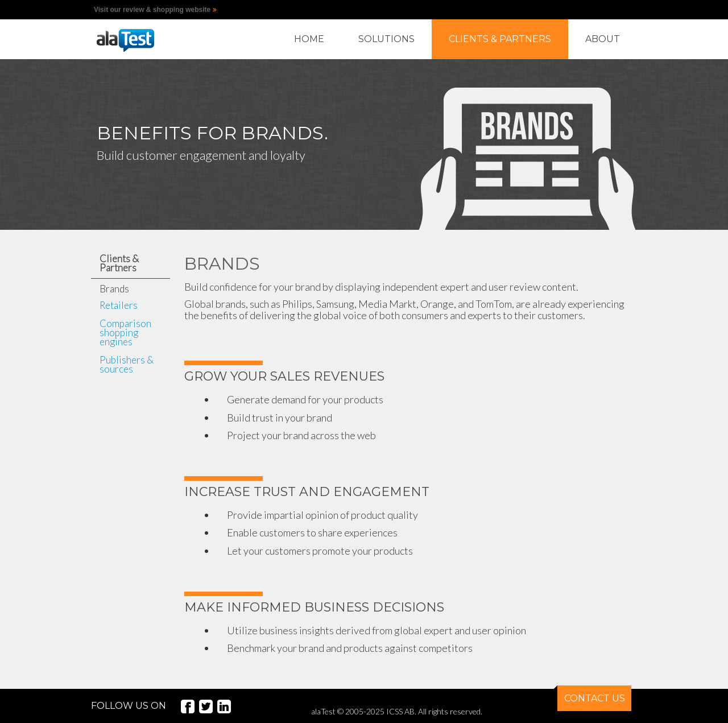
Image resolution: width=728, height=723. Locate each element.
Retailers (119, 305)
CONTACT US (591, 695)
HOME (309, 39)
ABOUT (603, 39)
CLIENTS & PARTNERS (500, 39)
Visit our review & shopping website (152, 10)
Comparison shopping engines (125, 332)
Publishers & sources (127, 364)
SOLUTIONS (386, 39)
